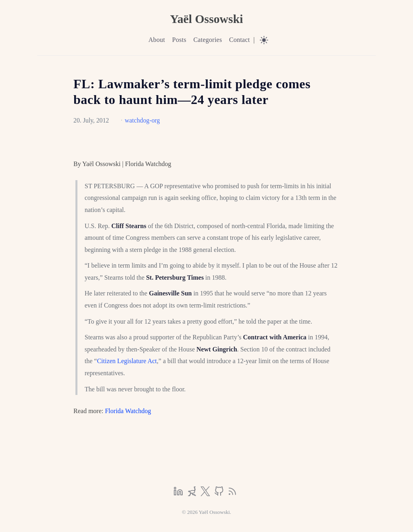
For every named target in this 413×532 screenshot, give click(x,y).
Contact (240, 40)
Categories (208, 40)
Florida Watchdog (128, 411)
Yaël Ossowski (206, 19)
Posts (179, 40)
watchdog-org (142, 120)
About (157, 40)
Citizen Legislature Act (127, 361)
